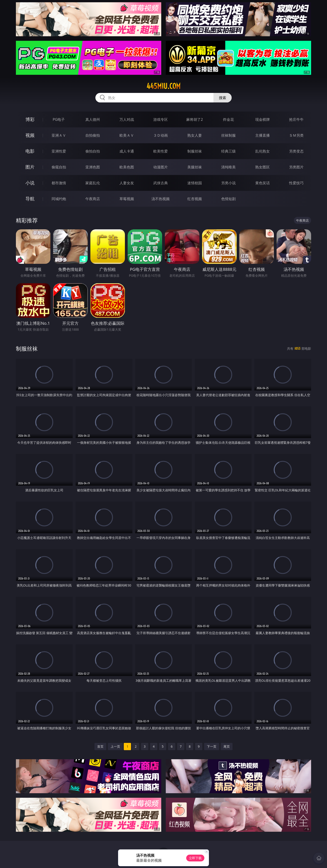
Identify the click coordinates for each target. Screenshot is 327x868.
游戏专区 (161, 119)
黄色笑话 (263, 183)
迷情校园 (195, 183)
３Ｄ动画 (161, 135)
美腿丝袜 (195, 167)
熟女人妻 (195, 135)
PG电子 (59, 119)
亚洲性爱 (59, 151)
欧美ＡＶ (127, 135)
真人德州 (93, 119)
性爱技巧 (296, 183)
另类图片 (296, 167)
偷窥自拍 (59, 167)
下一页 (212, 746)
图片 (30, 167)
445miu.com (163, 86)
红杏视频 (195, 199)
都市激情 (59, 183)
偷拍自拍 (93, 151)
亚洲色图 (93, 167)
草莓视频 (127, 199)
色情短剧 (228, 199)
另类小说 (228, 183)
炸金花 (228, 119)
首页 (100, 746)
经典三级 (228, 151)
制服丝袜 (195, 151)
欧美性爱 (161, 151)
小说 (30, 183)
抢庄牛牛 (296, 119)
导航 (30, 199)
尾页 (227, 746)
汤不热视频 (161, 199)
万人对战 (127, 119)
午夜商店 (93, 199)
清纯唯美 (228, 167)
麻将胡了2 (194, 119)
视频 (30, 135)
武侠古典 (161, 183)
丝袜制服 (228, 135)
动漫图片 (161, 167)
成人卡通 (127, 151)
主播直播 (263, 135)
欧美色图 (127, 167)
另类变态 (296, 151)
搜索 (223, 98)
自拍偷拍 (93, 135)
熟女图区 (263, 167)
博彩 (30, 119)
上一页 (115, 746)
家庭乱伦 (93, 183)
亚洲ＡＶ (59, 135)
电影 (30, 151)
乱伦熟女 (263, 151)
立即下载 (195, 858)
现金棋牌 (263, 119)
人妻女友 (127, 183)
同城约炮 (59, 199)
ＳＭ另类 (296, 135)
